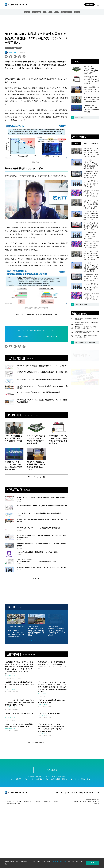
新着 (68, 819)
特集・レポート (60, 819)
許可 (93, 863)
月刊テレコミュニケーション (91, 819)
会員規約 (56, 827)
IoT (57, 12)
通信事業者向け (66, 12)
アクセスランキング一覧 (81, 305)
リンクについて (48, 827)
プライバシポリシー (59, 862)
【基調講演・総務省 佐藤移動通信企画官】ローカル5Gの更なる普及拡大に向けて (87, 328)
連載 (80, 819)
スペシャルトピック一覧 (36, 477)
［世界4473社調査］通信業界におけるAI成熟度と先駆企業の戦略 (86, 323)
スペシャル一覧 (79, 118)
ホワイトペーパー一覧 (36, 769)
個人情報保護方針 (11, 830)
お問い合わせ (38, 827)
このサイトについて (10, 827)
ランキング (74, 819)
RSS (19, 830)
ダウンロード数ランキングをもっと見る (85, 342)
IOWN (27, 12)
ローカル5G (37, 12)
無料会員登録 (90, 5)
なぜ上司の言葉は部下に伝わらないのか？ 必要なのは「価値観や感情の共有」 (87, 332)
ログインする (52, 336)
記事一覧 (36, 604)
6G (50, 12)
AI (45, 12)
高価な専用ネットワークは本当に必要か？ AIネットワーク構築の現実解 (87, 336)
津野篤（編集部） (14, 52)
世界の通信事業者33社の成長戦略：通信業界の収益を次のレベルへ (86, 319)
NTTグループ (10, 48)
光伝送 (77, 12)
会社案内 (19, 827)
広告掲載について (28, 827)
